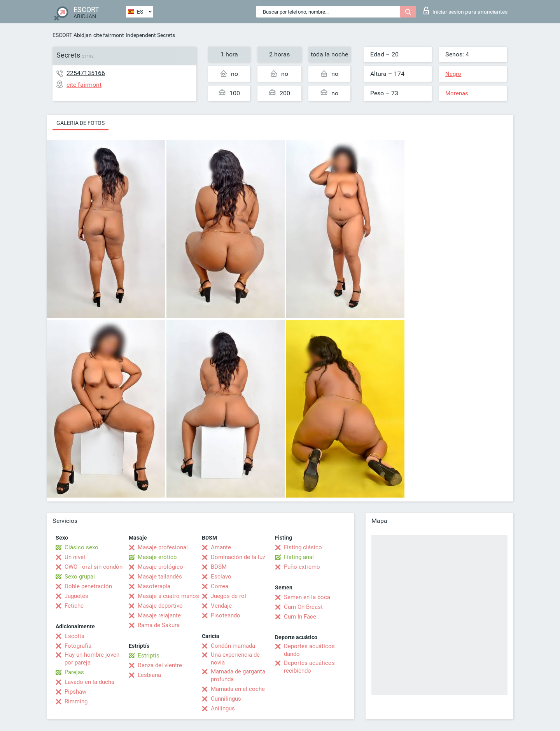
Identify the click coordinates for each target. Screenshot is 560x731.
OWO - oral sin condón (94, 567)
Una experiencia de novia (235, 659)
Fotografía (78, 646)
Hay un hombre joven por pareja (92, 659)
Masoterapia (154, 586)
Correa (220, 586)
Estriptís (149, 656)
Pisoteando (226, 615)
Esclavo (221, 577)
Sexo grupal (80, 577)
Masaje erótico (157, 557)
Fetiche (74, 606)
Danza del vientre (160, 665)
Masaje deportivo (160, 606)
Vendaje (221, 606)
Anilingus (223, 708)
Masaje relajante (159, 615)
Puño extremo (302, 567)
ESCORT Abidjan (72, 35)
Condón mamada (233, 646)
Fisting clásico (303, 547)
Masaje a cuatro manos (168, 596)
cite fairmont (109, 35)
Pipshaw (75, 692)
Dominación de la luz (238, 557)
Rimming (76, 701)
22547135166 (86, 73)
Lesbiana (149, 675)
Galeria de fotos (80, 123)
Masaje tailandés (160, 577)
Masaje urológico (160, 567)
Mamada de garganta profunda (238, 675)
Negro (453, 74)
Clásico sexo (81, 547)
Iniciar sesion (465, 11)
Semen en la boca (307, 597)
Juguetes (76, 596)
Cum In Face (300, 617)
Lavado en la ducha (89, 682)
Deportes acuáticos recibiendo (309, 667)
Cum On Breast (303, 607)
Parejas (74, 672)
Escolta (74, 636)
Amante (221, 547)
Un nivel (75, 557)
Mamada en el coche (238, 689)
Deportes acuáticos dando (309, 650)
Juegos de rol (228, 596)
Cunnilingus (226, 699)
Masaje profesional (163, 547)
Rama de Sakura (159, 625)
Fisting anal (299, 557)
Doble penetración (88, 586)
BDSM (219, 567)
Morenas (457, 93)
